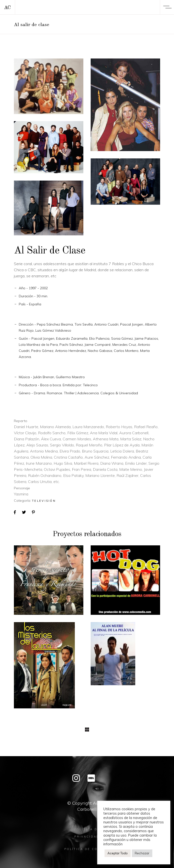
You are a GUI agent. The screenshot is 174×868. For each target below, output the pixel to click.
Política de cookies (87, 849)
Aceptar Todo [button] (118, 853)
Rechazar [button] (142, 853)
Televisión (44, 501)
